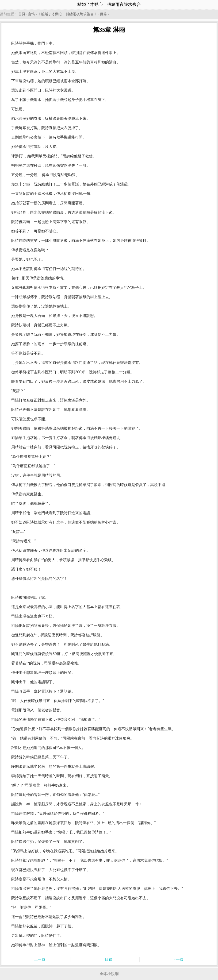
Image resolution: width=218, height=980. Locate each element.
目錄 (103, 14)
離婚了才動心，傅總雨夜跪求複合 (67, 14)
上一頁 (40, 959)
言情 (31, 14)
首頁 (22, 14)
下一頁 (178, 959)
